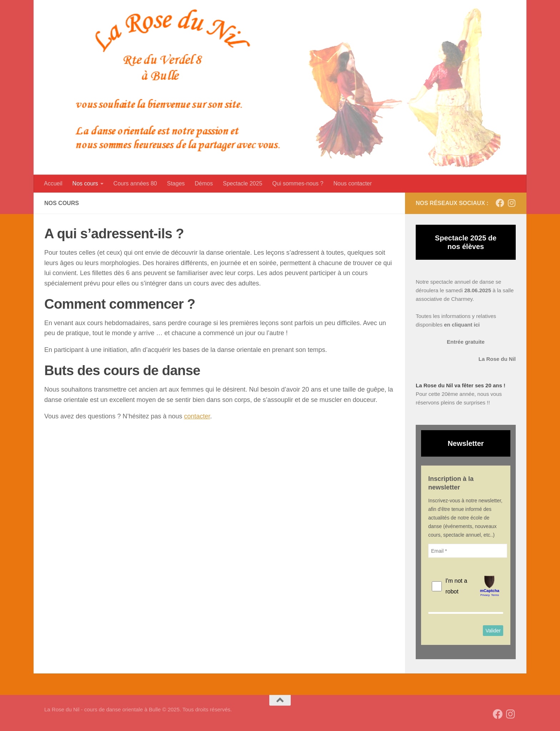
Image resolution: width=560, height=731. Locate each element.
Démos (204, 183)
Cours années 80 (135, 183)
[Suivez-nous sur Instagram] (511, 203)
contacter (197, 416)
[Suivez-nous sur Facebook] (500, 203)
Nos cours (85, 183)
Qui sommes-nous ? (298, 183)
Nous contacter (352, 183)
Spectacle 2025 (242, 183)
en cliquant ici (462, 325)
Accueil (53, 183)
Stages (176, 183)
